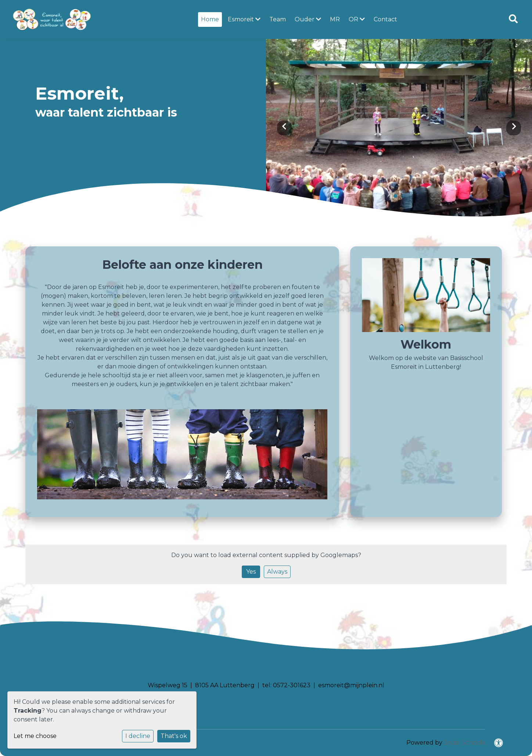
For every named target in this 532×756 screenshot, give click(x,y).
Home (210, 19)
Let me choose (35, 736)
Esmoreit (244, 19)
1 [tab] (397, 198)
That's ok (174, 736)
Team (278, 19)
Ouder (308, 19)
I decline (138, 736)
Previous (284, 128)
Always (277, 572)
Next (514, 128)
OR (357, 19)
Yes (251, 572)
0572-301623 (292, 685)
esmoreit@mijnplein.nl (351, 685)
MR (335, 19)
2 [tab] (405, 198)
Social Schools (464, 743)
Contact (385, 19)
